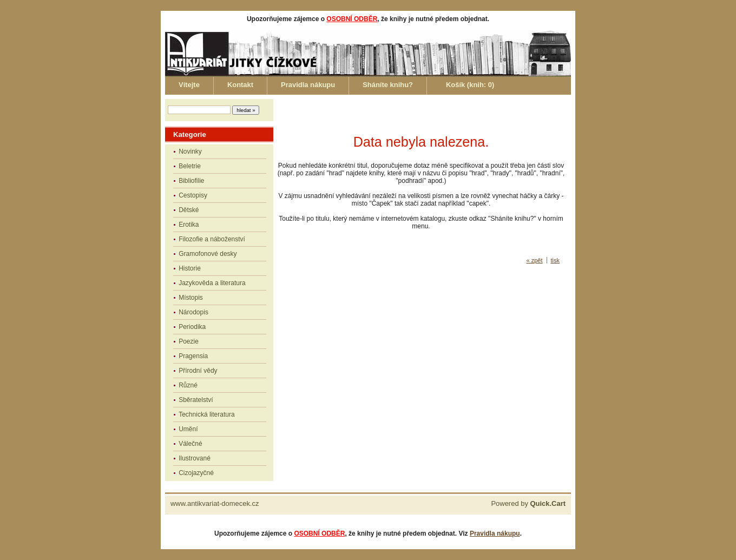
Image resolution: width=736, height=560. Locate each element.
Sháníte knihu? (388, 85)
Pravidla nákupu (308, 85)
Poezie (189, 341)
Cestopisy (193, 195)
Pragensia (193, 356)
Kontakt (240, 85)
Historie (190, 268)
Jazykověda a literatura (212, 283)
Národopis (193, 312)
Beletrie (190, 166)
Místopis (191, 298)
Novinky (190, 151)
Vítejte (189, 85)
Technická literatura (206, 414)
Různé (188, 385)
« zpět (535, 260)
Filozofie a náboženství (212, 239)
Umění (188, 429)
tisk (556, 260)
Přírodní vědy (198, 371)
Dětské (189, 210)
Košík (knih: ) (470, 85)
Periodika (192, 327)
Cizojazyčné (196, 473)
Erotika (189, 225)
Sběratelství (196, 400)
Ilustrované (195, 458)
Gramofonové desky (208, 254)
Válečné (190, 444)
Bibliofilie (191, 181)
